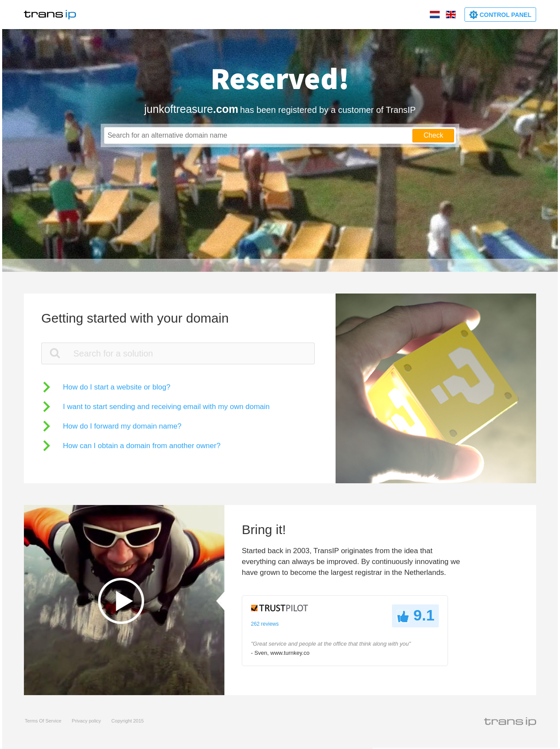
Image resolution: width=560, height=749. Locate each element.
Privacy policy (86, 721)
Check (433, 135)
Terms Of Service (43, 721)
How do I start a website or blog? (117, 387)
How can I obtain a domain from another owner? (142, 446)
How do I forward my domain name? (122, 426)
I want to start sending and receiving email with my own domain (166, 407)
